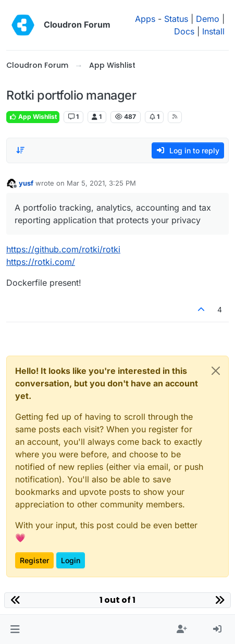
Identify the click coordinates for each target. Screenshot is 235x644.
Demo (208, 19)
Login (71, 560)
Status (176, 19)
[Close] (216, 371)
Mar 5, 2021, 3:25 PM (101, 183)
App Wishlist (33, 117)
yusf (26, 183)
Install (213, 31)
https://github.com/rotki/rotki (63, 249)
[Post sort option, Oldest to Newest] (20, 150)
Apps (145, 19)
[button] (15, 629)
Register (34, 560)
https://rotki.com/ (41, 262)
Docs (184, 31)
